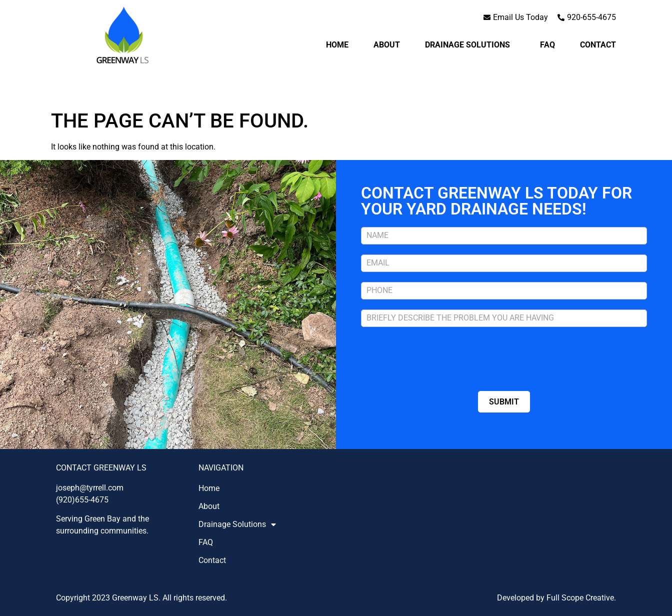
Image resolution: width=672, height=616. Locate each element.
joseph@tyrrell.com (90, 488)
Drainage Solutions (470, 45)
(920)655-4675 (82, 500)
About (387, 45)
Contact (598, 45)
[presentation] (437, 356)
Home (337, 45)
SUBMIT (504, 402)
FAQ (547, 45)
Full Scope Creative (580, 598)
